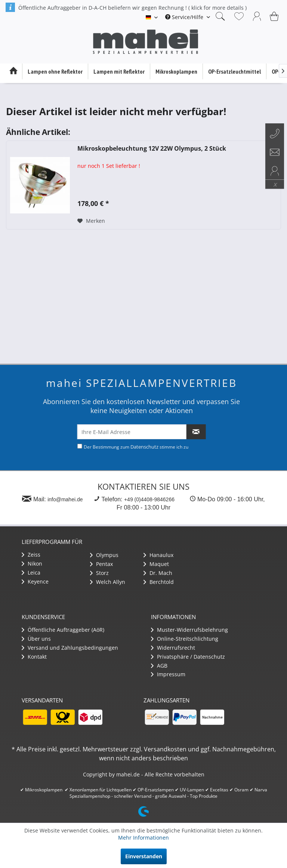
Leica (31, 572)
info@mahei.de (65, 499)
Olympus (104, 555)
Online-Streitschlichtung (185, 639)
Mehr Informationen (143, 838)
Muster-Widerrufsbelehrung (189, 630)
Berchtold (159, 582)
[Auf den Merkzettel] (91, 221)
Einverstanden (144, 856)
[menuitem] (188, 17)
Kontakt (34, 657)
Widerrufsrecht (173, 648)
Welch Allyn (108, 582)
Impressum (168, 674)
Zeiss (31, 555)
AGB (159, 666)
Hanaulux (158, 555)
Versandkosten (165, 749)
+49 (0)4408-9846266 (149, 499)
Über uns (36, 639)
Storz (99, 573)
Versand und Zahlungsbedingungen (70, 648)
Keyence (35, 581)
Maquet (156, 564)
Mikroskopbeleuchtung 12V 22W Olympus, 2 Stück (152, 149)
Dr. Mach (158, 573)
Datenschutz (144, 447)
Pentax (101, 564)
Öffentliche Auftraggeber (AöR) (63, 630)
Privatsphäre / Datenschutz (188, 657)
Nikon (32, 564)
